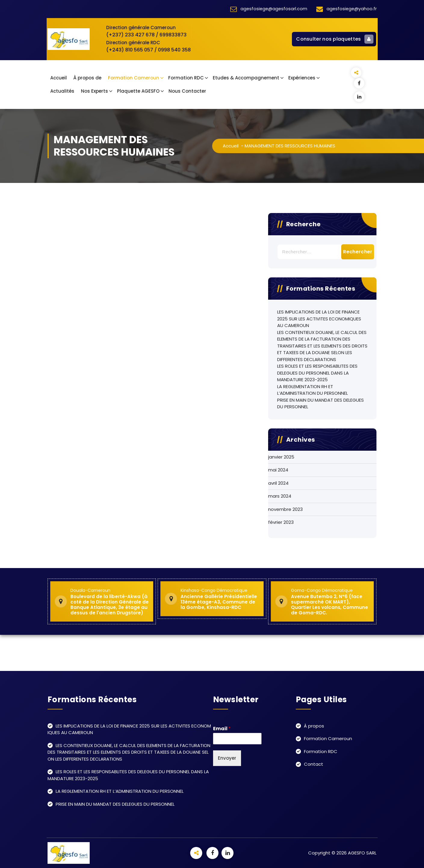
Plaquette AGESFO (138, 91)
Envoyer (227, 758)
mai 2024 (278, 470)
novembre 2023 (285, 509)
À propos (314, 726)
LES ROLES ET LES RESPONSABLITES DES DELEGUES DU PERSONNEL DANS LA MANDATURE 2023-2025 (317, 373)
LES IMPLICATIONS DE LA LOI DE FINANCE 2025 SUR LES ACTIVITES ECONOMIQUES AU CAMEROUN (319, 319)
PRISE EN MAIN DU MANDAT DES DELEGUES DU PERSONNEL (320, 403)
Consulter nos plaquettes (335, 39)
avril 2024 (278, 483)
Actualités (62, 91)
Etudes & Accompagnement (246, 78)
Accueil (59, 78)
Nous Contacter (187, 91)
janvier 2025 (281, 457)
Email (222, 729)
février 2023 (281, 522)
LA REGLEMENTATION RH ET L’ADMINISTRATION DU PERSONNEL (313, 390)
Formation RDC (186, 78)
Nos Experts (94, 91)
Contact (314, 764)
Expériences (302, 78)
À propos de (87, 78)
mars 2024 (280, 496)
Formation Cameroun (134, 78)
